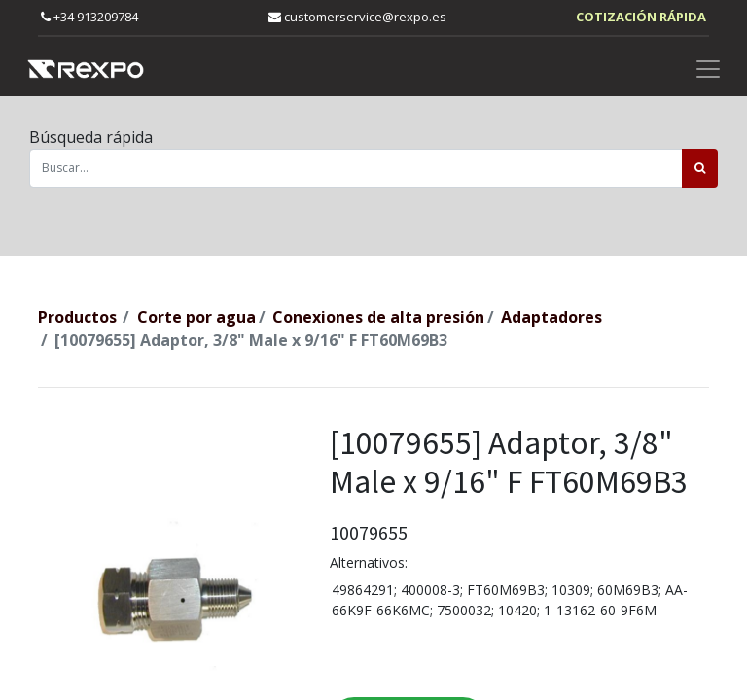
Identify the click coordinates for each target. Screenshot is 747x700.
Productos (77, 317)
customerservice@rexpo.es (357, 17)
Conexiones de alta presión (378, 317)
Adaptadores (551, 317)
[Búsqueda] (700, 168)
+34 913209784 (89, 17)
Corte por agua (196, 317)
